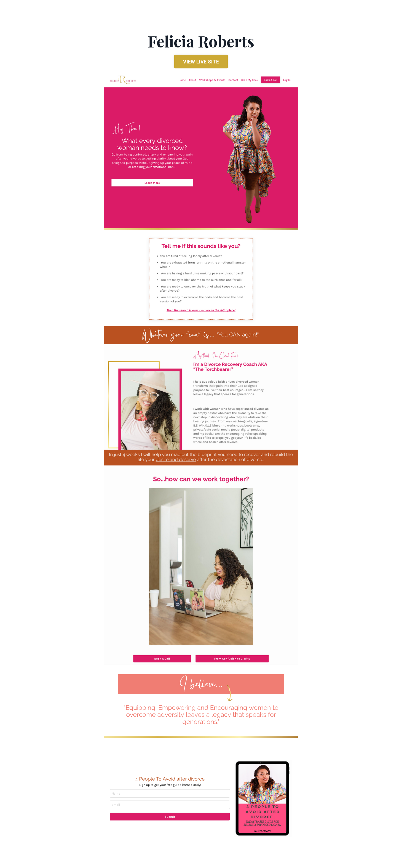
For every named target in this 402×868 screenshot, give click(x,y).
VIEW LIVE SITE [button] (201, 62)
